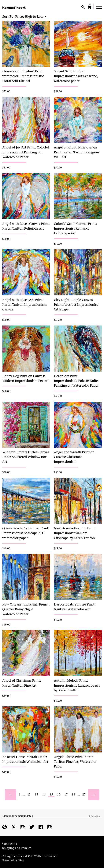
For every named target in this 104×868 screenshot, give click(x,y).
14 (44, 794)
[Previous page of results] (10, 795)
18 (73, 794)
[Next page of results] (94, 795)
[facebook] (41, 827)
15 (51, 794)
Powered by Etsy (13, 860)
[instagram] (23, 827)
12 (29, 794)
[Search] (83, 8)
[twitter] (32, 827)
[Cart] (89, 8)
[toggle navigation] (99, 6)
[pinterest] (14, 827)
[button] (31, 16)
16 (59, 794)
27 (84, 794)
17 (66, 794)
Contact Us (10, 844)
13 (36, 794)
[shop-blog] (5, 827)
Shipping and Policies (17, 848)
